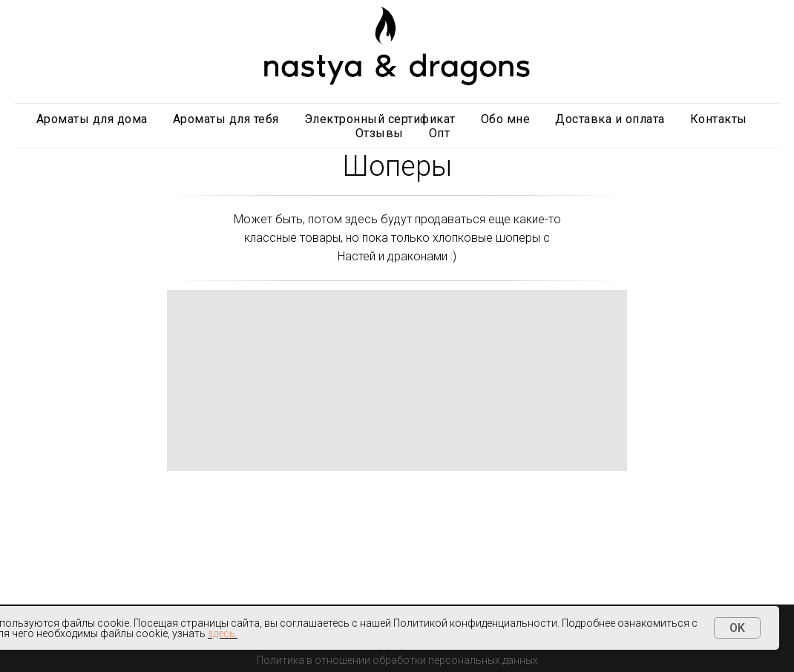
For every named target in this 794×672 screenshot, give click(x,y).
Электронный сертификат (380, 119)
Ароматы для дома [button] (92, 119)
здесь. (223, 633)
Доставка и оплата (610, 119)
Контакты (719, 119)
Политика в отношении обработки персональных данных (397, 660)
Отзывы (380, 133)
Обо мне (506, 119)
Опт (440, 133)
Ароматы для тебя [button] (226, 119)
